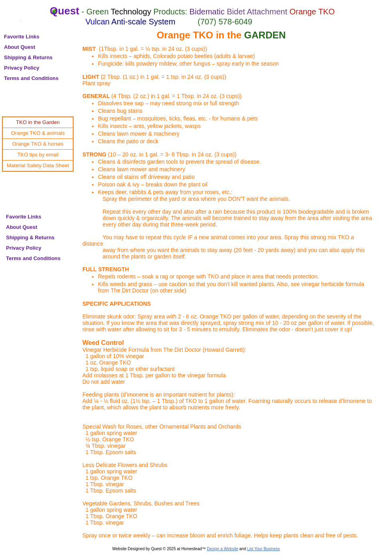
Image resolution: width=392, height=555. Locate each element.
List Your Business (264, 549)
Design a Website (222, 549)
